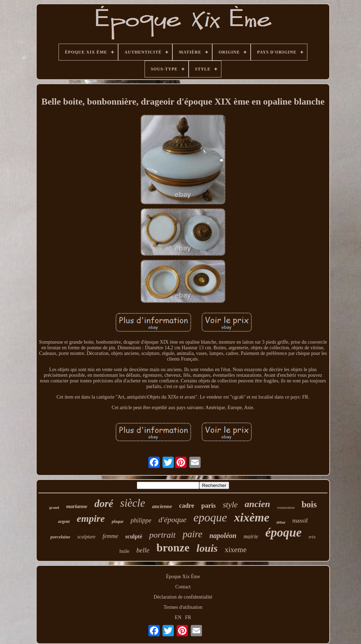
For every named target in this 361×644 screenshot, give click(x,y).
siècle (133, 503)
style (230, 505)
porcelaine (60, 537)
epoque (210, 518)
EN (178, 617)
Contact (183, 587)
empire (91, 518)
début (281, 522)
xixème (252, 517)
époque (283, 533)
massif (300, 521)
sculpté (134, 536)
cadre (187, 506)
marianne (77, 506)
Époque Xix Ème (183, 577)
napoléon (223, 536)
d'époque (172, 520)
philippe (141, 520)
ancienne (162, 506)
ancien (257, 504)
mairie (251, 536)
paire (192, 534)
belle (143, 550)
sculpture (86, 537)
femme (110, 536)
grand (54, 507)
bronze (173, 548)
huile (124, 551)
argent (64, 521)
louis (207, 548)
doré (104, 504)
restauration (286, 508)
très (312, 537)
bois (309, 504)
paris (209, 505)
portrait (162, 535)
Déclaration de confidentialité (183, 597)
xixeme (235, 550)
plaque (118, 521)
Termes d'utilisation (183, 607)
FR (188, 617)
